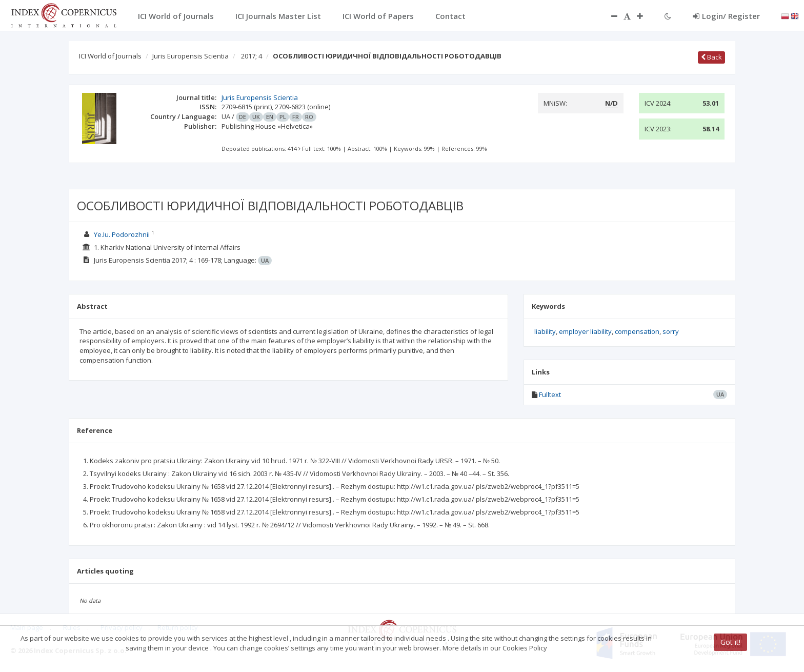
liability (545, 331)
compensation (637, 331)
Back (711, 57)
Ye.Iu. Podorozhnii (122, 234)
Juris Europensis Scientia (190, 56)
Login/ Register (726, 16)
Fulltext (550, 394)
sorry (671, 331)
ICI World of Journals (110, 56)
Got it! (730, 642)
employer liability (585, 331)
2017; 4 (252, 56)
